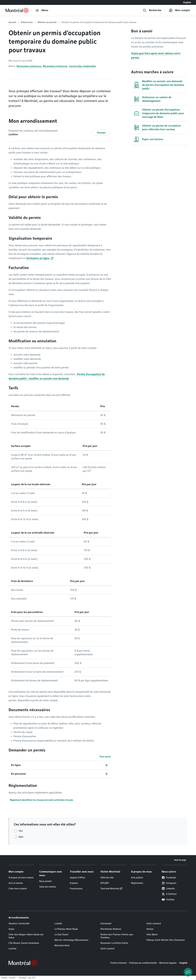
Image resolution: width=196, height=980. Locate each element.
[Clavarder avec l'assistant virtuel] (188, 972)
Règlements (137, 883)
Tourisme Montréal (110, 889)
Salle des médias (48, 887)
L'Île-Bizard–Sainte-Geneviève (24, 943)
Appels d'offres (77, 878)
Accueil (12, 22)
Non (21, 837)
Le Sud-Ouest (61, 935)
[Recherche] (152, 10)
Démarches (27, 22)
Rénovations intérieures (55, 66)
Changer (101, 133)
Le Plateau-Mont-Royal (66, 929)
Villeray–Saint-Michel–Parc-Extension (166, 940)
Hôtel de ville (107, 878)
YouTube (168, 900)
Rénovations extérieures (29, 66)
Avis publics (137, 878)
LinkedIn (168, 889)
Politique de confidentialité (143, 963)
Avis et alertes (16, 883)
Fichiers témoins (119, 963)
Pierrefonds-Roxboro (111, 929)
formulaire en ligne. (38, 258)
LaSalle (58, 924)
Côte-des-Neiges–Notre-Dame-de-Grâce (26, 936)
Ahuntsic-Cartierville (19, 924)
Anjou (11, 929)
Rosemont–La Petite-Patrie (114, 943)
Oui (21, 831)
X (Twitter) (169, 894)
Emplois (74, 883)
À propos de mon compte (21, 878)
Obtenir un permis (47, 22)
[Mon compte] (179, 10)
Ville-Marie (152, 935)
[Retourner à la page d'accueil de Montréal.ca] (17, 10)
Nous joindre (45, 881)
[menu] (42, 10)
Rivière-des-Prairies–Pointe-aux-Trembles (117, 936)
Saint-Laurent (107, 949)
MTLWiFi (105, 883)
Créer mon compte (18, 889)
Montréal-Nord (62, 945)
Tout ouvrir (105, 757)
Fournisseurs (76, 889)
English (187, 2)
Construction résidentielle (82, 66)
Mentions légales (168, 963)
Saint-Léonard (154, 924)
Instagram (169, 883)
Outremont (106, 924)
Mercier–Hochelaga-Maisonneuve (71, 940)
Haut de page (180, 860)
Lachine (12, 949)
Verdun (150, 929)
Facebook (169, 878)
